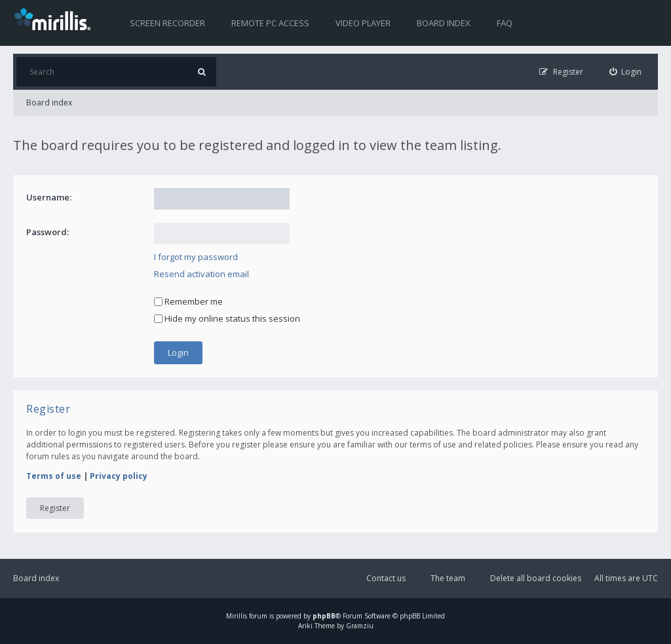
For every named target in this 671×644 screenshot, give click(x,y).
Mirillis (237, 616)
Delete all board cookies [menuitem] (536, 578)
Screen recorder (167, 23)
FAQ (505, 23)
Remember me (188, 301)
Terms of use (54, 476)
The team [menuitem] (448, 578)
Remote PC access (270, 23)
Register (55, 508)
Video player (363, 23)
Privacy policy (119, 476)
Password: (48, 232)
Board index (444, 23)
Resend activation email (201, 274)
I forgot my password (196, 257)
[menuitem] (626, 72)
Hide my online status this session (227, 318)
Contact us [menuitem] (386, 578)
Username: (49, 197)
